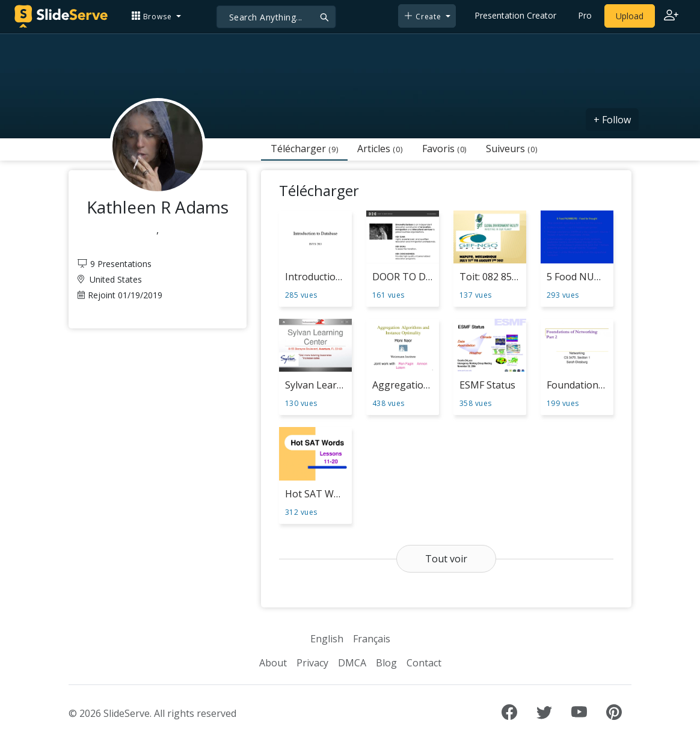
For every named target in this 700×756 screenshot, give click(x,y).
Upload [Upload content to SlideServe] (630, 16)
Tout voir (446, 559)
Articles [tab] (380, 149)
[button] (156, 16)
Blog (386, 663)
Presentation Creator (515, 15)
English (327, 639)
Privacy (312, 663)
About (273, 663)
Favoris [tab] (444, 149)
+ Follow (612, 120)
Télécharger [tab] (304, 149)
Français (372, 639)
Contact (424, 663)
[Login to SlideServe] (671, 16)
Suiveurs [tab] (511, 149)
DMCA (352, 663)
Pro (585, 15)
